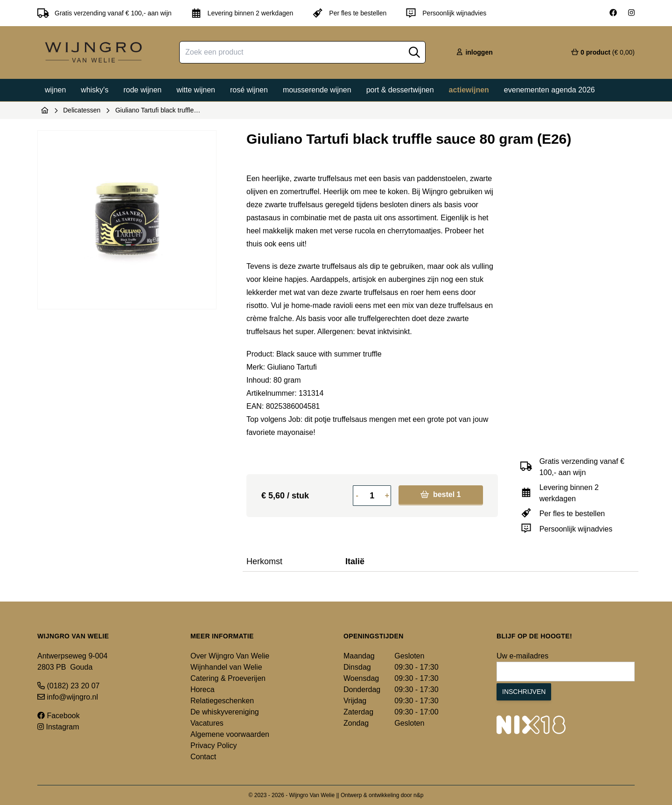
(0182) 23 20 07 (68, 686)
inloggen (474, 52)
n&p (418, 795)
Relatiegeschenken (222, 701)
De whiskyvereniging (225, 712)
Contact (203, 757)
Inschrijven (524, 692)
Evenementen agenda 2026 (549, 90)
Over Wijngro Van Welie (230, 656)
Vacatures (207, 723)
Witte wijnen (196, 90)
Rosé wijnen (249, 90)
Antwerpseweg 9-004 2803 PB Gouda (72, 661)
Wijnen (55, 90)
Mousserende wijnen (317, 90)
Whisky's (94, 90)
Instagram (58, 727)
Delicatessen (82, 110)
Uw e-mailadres (522, 656)
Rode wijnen (142, 90)
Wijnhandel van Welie (226, 667)
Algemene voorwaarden (230, 734)
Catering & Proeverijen (228, 678)
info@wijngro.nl (68, 697)
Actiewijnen (469, 90)
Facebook (59, 716)
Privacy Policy (214, 745)
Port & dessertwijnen (400, 90)
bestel (441, 494)
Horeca (203, 689)
